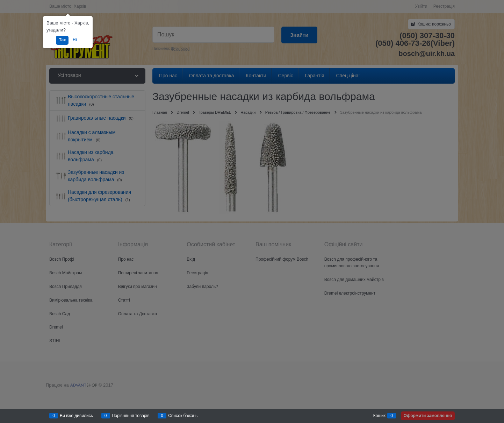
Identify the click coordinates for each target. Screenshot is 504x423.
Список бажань (183, 416)
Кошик (379, 416)
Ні (75, 40)
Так (62, 40)
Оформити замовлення (428, 416)
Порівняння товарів (131, 416)
